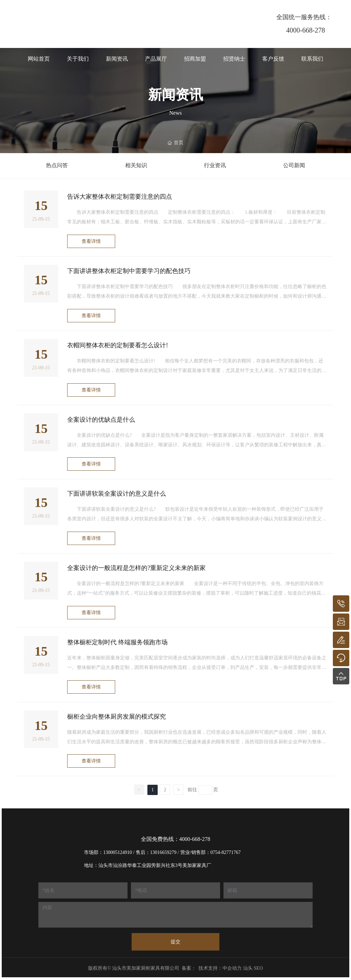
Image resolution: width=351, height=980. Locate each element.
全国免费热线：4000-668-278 (176, 839)
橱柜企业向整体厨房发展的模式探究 (117, 717)
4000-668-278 (306, 30)
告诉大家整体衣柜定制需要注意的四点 (120, 197)
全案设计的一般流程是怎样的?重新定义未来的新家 (136, 568)
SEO (258, 968)
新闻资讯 (175, 95)
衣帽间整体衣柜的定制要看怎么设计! (118, 345)
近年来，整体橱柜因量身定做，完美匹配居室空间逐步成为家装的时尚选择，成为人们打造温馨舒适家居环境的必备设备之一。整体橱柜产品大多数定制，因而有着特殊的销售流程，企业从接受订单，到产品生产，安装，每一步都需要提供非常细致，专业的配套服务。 (197, 667)
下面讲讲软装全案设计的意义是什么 (117, 494)
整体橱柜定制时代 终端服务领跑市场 (117, 642)
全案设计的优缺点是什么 (101, 420)
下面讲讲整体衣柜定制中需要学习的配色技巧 (129, 271)
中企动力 (232, 968)
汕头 (248, 968)
